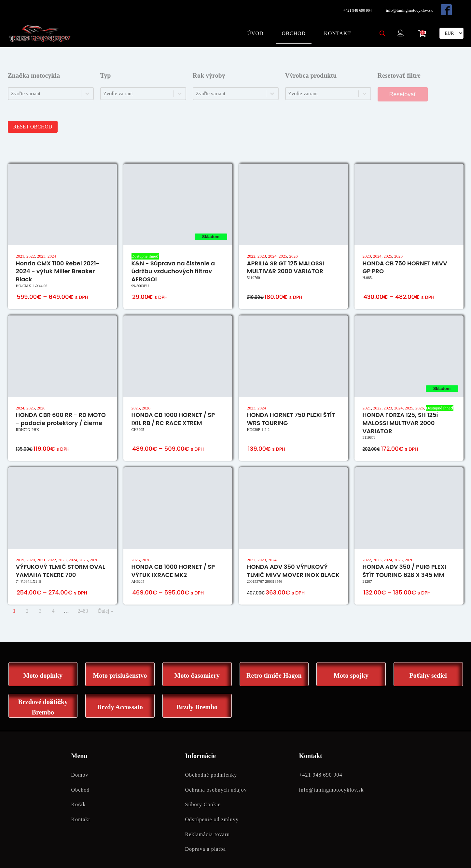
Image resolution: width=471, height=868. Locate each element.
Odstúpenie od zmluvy (212, 811)
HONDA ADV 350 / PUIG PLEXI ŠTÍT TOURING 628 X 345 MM (404, 562)
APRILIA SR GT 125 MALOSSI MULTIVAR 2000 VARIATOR (286, 259)
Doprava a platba (206, 841)
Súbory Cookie (203, 797)
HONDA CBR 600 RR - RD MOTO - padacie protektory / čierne (61, 410)
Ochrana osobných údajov (216, 782)
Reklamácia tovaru (208, 826)
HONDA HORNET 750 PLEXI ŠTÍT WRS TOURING (291, 410)
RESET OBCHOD (35, 118)
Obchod (292, 28)
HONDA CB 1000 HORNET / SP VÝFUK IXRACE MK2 (173, 562)
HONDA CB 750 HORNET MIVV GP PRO (405, 259)
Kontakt (336, 28)
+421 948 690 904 (357, 9)
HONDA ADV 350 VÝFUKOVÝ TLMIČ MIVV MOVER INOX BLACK (293, 562)
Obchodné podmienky (211, 767)
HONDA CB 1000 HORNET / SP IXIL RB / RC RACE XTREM (173, 410)
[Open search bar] (381, 28)
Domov (80, 767)
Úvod (254, 28)
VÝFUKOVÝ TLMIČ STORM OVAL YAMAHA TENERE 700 (61, 562)
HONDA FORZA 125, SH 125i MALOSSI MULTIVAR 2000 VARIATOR (400, 414)
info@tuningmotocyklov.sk (410, 9)
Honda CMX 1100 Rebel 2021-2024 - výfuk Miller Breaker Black (58, 263)
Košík (79, 797)
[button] (401, 28)
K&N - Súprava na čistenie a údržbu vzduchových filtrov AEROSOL (173, 263)
